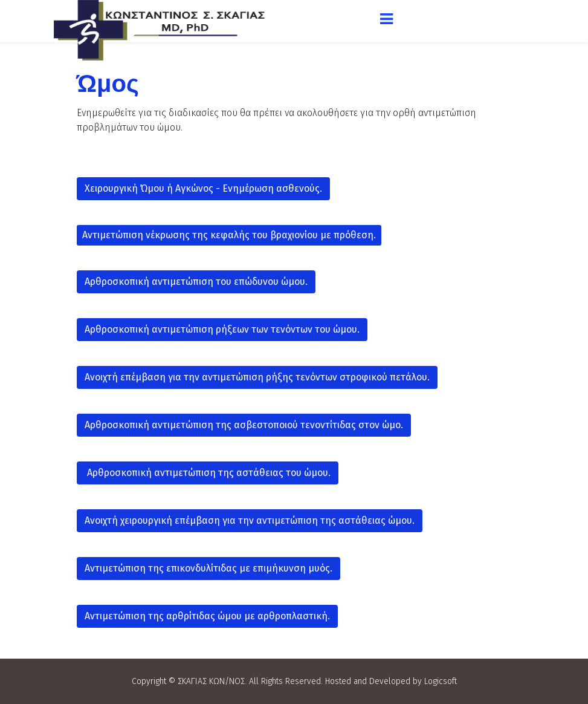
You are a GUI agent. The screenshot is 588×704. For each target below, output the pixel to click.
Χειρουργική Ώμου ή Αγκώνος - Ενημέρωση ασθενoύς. (203, 188)
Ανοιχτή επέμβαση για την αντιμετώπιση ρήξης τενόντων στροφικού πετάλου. (257, 377)
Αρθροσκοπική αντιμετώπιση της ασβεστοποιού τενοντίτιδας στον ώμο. (244, 425)
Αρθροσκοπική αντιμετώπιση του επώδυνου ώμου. (196, 282)
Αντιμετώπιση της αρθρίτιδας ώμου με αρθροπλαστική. (207, 616)
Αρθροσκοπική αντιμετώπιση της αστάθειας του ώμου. (208, 473)
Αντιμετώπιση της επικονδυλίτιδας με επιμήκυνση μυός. (208, 568)
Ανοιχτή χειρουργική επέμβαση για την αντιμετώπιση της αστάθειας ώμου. (250, 520)
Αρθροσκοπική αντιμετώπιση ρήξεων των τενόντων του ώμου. (222, 329)
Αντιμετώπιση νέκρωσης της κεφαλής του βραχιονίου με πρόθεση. (229, 235)
